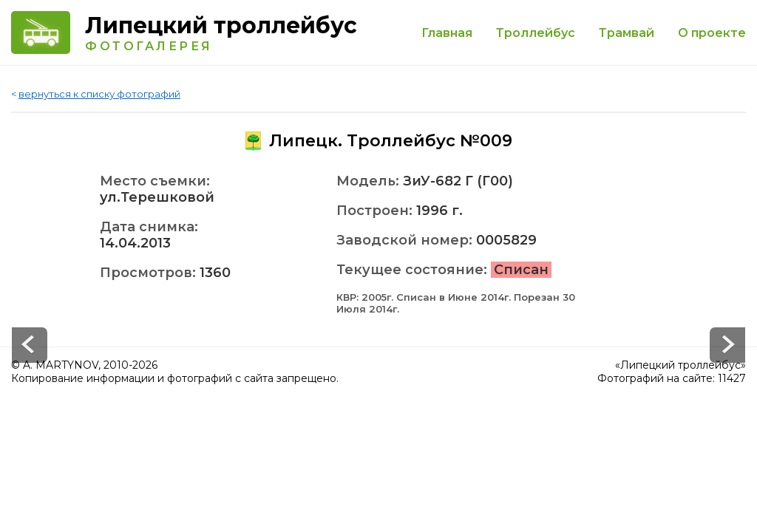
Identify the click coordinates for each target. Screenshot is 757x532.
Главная (447, 33)
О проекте (712, 33)
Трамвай (627, 33)
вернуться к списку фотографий (99, 94)
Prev (727, 345)
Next (30, 345)
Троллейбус (536, 33)
